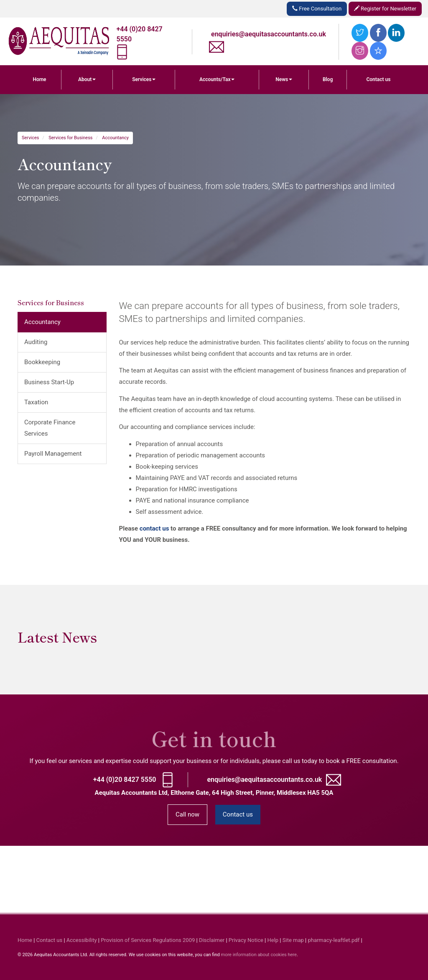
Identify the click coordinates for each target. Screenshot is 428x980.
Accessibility (82, 940)
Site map (293, 940)
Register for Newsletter (385, 9)
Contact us (378, 79)
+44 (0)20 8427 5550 (125, 780)
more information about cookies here (259, 955)
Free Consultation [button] (317, 9)
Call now (187, 814)
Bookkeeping (42, 362)
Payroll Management (53, 454)
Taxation (36, 402)
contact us (154, 528)
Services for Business (70, 138)
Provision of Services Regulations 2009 (148, 940)
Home (39, 79)
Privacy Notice (246, 940)
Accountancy (115, 138)
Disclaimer (212, 940)
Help (273, 940)
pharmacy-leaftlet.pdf (334, 940)
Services (144, 79)
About (87, 79)
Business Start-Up (49, 382)
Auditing (36, 342)
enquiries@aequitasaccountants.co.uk (269, 34)
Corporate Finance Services (50, 428)
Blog (328, 79)
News (284, 79)
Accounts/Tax (217, 79)
